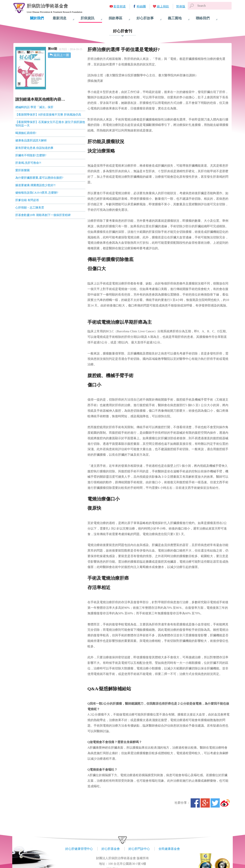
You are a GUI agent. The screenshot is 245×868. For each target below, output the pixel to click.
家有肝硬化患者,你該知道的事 (34, 148)
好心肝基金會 (111, 849)
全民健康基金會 (169, 849)
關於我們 (37, 18)
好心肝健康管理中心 (79, 849)
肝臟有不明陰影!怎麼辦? (31, 155)
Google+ (205, 803)
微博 (225, 803)
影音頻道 (120, 6)
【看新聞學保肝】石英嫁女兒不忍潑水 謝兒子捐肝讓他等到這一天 (50, 124)
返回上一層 (61, 55)
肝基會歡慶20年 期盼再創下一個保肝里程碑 (43, 215)
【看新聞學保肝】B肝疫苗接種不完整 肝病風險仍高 (48, 115)
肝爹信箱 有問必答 (27, 200)
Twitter (215, 803)
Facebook (195, 803)
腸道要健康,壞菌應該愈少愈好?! (35, 185)
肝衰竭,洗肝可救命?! (28, 163)
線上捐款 (163, 6)
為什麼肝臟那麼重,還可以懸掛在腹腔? (39, 178)
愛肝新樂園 (22, 170)
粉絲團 (141, 6)
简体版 (181, 6)
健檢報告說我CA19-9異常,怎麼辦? (37, 193)
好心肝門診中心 (139, 849)
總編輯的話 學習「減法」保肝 (34, 107)
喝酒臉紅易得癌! (26, 133)
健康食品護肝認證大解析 (31, 140)
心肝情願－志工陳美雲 (30, 208)
